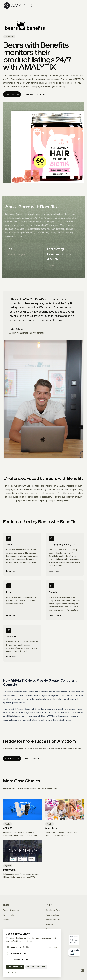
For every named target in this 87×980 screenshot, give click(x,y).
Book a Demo (32, 759)
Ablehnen (12, 972)
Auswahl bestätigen (36, 967)
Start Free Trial (12, 94)
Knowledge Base (53, 910)
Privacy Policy (9, 915)
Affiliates (49, 924)
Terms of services (11, 910)
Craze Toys (51, 828)
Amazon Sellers (52, 915)
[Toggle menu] (82, 5)
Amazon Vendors (53, 920)
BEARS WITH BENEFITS (36, 94)
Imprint (6, 920)
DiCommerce (10, 870)
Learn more (12, 571)
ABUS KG (8, 828)
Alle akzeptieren (15, 967)
